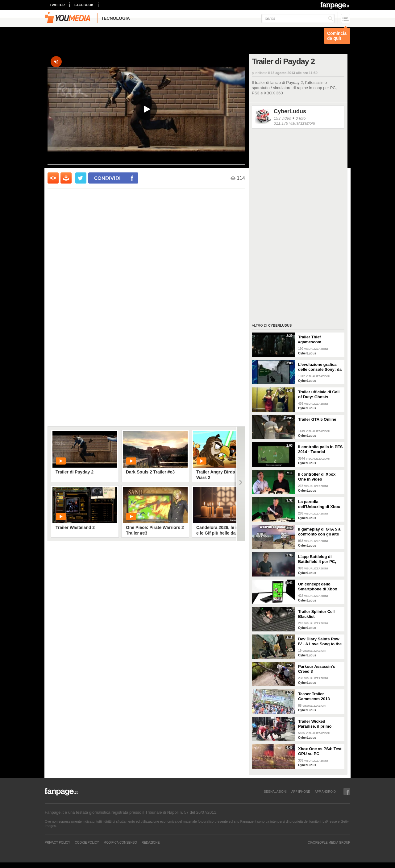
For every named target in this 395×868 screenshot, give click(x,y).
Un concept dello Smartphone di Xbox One (318, 587)
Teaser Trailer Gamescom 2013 (314, 696)
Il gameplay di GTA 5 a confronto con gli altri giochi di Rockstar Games (319, 532)
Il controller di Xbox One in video (317, 477)
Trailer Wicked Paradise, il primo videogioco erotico (316, 724)
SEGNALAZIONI (275, 792)
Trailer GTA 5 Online (317, 419)
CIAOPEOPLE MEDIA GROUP (329, 842)
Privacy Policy (57, 842)
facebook (84, 5)
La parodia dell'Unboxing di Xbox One (319, 504)
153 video (282, 118)
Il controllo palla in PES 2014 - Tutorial (320, 449)
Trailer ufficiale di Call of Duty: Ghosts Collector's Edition (319, 395)
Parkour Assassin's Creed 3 (317, 669)
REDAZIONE (151, 842)
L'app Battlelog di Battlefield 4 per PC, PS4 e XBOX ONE (317, 559)
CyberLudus (290, 111)
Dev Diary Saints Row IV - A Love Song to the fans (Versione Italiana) (320, 642)
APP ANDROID (325, 792)
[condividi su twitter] (81, 178)
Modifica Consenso (120, 842)
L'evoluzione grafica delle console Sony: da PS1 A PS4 (320, 367)
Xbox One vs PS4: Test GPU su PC (320, 751)
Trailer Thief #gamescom (310, 339)
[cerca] (298, 19)
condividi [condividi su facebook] (107, 178)
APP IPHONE (301, 792)
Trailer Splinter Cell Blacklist (316, 614)
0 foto (301, 118)
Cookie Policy (87, 842)
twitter (57, 5)
